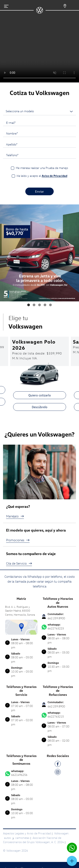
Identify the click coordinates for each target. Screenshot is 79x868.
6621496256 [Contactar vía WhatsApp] (21, 773)
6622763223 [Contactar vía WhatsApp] (58, 627)
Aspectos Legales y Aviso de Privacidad (27, 833)
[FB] (58, 765)
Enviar (39, 191)
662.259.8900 (56, 618)
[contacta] (21, 627)
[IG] (58, 773)
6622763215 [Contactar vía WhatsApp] (58, 715)
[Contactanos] (62, 6)
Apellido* (12, 144)
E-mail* (11, 123)
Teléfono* (12, 155)
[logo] (40, 12)
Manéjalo (15, 516)
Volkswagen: (62, 833)
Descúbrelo (40, 407)
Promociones (18, 540)
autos (8, 838)
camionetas (22, 838)
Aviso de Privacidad (54, 176)
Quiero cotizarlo (40, 395)
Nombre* (12, 133)
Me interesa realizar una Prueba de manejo (42, 168)
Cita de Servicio (19, 563)
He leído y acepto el (42, 176)
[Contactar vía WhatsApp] (72, 848)
